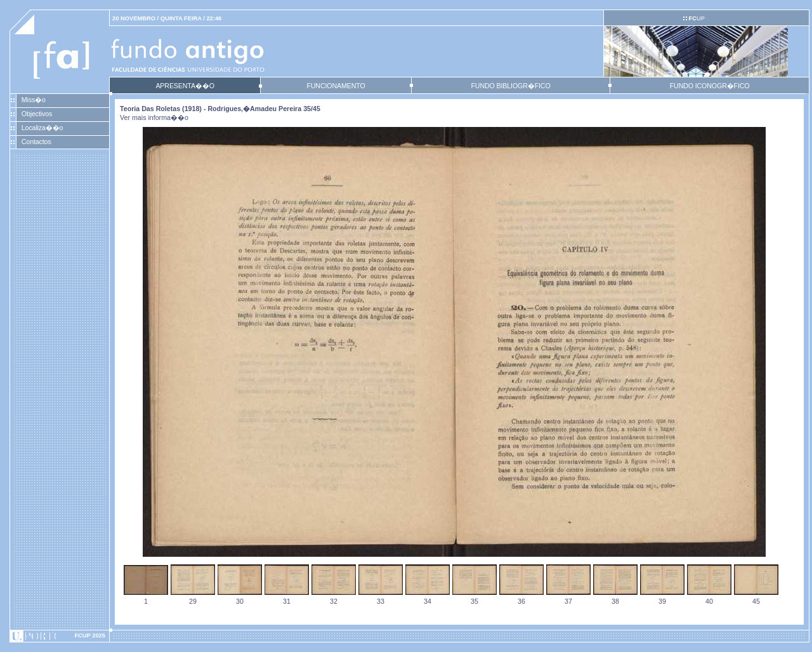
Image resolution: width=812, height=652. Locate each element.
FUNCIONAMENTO (336, 86)
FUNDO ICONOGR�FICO (710, 86)
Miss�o (34, 100)
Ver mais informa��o (154, 117)
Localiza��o (43, 128)
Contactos (36, 142)
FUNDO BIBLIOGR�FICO (510, 86)
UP (696, 18)
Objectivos (37, 114)
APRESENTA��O (185, 86)
